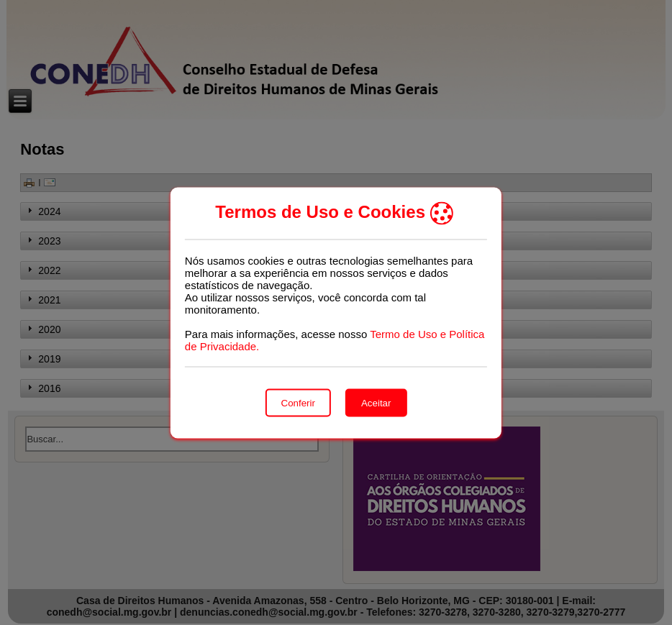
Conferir (298, 402)
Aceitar (376, 402)
